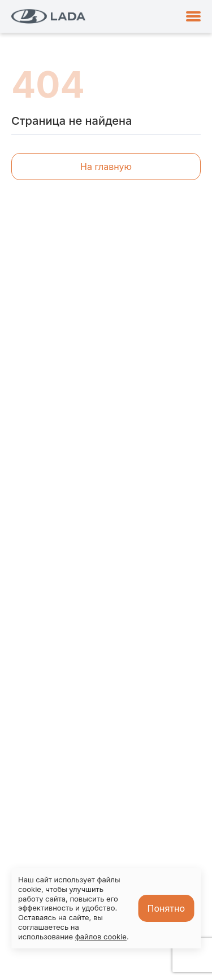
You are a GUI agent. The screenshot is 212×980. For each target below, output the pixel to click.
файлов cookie (101, 937)
